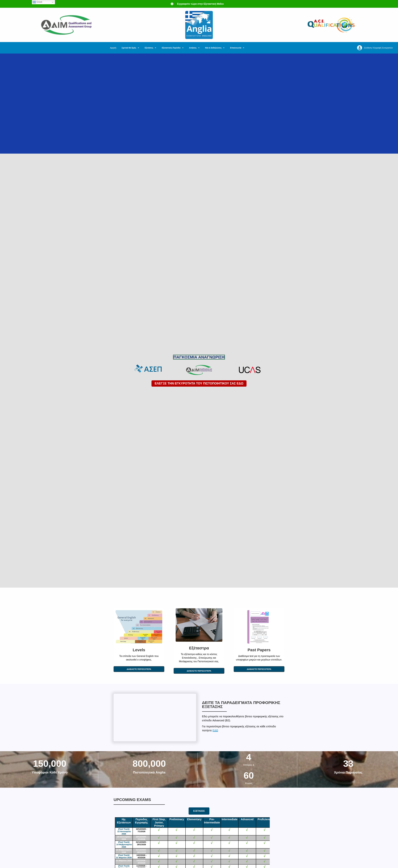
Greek (38, 2)
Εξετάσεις (151, 48)
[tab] (199, 811)
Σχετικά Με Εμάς (130, 48)
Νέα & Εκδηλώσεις (215, 48)
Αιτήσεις (194, 48)
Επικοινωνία (237, 48)
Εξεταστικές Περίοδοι (173, 48)
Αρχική (113, 48)
